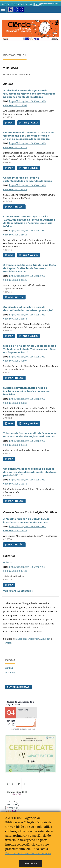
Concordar (30, 864)
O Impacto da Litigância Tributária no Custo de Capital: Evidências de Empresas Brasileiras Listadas (30, 268)
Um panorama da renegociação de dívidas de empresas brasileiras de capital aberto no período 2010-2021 (30, 472)
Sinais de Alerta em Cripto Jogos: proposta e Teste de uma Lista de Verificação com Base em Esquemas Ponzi (30, 349)
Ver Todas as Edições (17, 591)
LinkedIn (45, 639)
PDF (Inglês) (30, 123)
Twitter (7, 643)
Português (10, 673)
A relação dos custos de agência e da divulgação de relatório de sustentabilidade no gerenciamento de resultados (29, 94)
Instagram (33, 639)
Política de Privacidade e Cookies (28, 853)
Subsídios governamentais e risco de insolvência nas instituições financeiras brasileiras (27, 391)
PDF (10, 123)
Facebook (21, 639)
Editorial (8, 563)
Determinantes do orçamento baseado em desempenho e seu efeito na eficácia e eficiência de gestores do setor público (29, 136)
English (9, 668)
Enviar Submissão (18, 687)
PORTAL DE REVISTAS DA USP (17, 4)
